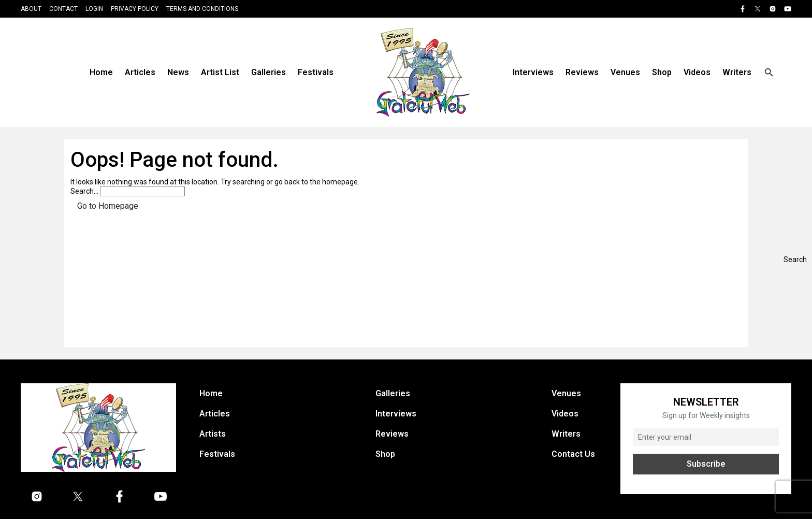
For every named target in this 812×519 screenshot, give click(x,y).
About (31, 9)
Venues (625, 72)
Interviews (533, 72)
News (178, 72)
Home (101, 72)
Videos (697, 72)
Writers (737, 72)
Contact (63, 9)
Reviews (582, 72)
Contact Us (573, 454)
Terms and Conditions (202, 9)
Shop (662, 72)
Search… (84, 191)
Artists (213, 434)
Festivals (316, 72)
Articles (140, 72)
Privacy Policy (135, 9)
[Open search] (769, 73)
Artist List (220, 72)
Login (94, 9)
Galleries (269, 72)
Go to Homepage (108, 206)
